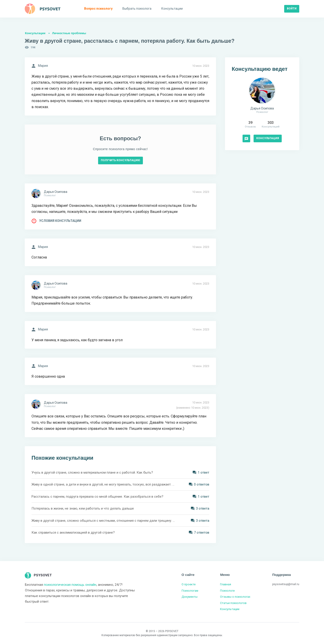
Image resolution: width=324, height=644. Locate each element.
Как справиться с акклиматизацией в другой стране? (73, 533)
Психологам (190, 591)
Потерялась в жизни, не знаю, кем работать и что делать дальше (83, 508)
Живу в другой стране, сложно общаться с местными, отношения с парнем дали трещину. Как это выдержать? (103, 521)
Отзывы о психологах (235, 597)
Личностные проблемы (69, 33)
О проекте (189, 584)
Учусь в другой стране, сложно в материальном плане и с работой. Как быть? (92, 472)
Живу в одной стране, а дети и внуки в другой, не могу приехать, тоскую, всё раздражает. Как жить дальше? (103, 484)
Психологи (227, 591)
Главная (226, 584)
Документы (190, 597)
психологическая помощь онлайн (70, 585)
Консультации (35, 33)
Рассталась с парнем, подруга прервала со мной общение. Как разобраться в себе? (97, 497)
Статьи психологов (233, 603)
